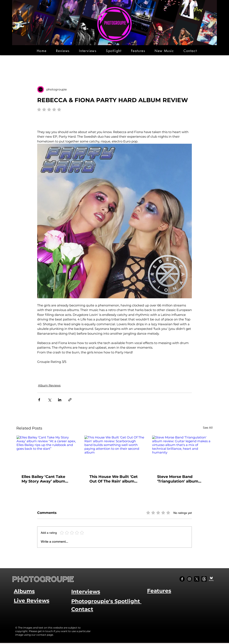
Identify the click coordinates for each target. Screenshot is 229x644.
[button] (63, 51)
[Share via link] (70, 400)
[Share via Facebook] (39, 400)
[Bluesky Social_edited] (211, 579)
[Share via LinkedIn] (60, 400)
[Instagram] (189, 579)
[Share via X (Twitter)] (49, 400)
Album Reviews (49, 385)
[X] (197, 579)
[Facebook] (182, 579)
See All (208, 428)
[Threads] (204, 579)
